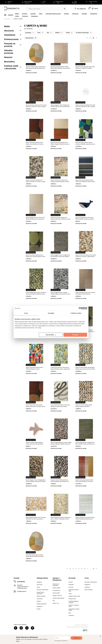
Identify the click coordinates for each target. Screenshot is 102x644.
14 (93, 569)
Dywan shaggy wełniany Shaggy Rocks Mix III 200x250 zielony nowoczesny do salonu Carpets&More (85, 443)
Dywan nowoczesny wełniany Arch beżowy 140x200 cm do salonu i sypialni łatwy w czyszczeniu (86, 256)
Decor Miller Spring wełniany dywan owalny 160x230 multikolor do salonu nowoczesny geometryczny (35, 556)
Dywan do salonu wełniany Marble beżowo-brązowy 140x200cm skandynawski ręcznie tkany (84, 406)
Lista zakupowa (90, 7)
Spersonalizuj (51, 335)
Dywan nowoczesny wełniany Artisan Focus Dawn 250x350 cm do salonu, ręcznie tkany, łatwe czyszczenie (84, 481)
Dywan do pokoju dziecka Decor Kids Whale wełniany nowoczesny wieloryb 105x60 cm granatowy (85, 218)
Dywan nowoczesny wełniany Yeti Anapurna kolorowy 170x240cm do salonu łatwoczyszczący (61, 218)
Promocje (25, 16)
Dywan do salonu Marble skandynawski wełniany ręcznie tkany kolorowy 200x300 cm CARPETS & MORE (85, 368)
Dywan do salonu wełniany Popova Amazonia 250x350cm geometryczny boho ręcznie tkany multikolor (86, 143)
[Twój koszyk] (95, 8)
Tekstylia (84, 14)
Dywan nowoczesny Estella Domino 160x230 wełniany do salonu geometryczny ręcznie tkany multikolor (35, 368)
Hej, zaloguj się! (81, 9)
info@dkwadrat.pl (22, 591)
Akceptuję (75, 335)
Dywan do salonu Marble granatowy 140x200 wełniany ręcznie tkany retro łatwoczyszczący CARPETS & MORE (60, 481)
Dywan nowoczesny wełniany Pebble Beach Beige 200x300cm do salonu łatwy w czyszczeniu (61, 68)
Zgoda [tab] (26, 313)
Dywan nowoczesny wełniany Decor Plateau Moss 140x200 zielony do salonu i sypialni (36, 256)
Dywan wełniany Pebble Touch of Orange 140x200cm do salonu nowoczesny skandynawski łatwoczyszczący (36, 518)
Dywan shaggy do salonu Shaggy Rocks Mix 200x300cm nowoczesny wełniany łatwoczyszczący (60, 256)
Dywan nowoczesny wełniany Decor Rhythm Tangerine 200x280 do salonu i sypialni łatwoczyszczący (60, 143)
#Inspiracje (34, 16)
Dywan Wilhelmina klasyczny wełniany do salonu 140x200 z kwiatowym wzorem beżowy (61, 518)
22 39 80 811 (21, 582)
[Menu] (10, 15)
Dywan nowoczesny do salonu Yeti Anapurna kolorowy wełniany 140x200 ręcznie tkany (60, 181)
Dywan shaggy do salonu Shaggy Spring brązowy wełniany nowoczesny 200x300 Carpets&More (36, 481)
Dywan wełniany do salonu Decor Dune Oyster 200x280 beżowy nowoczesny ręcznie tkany (35, 218)
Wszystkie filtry (31, 38)
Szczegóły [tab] (51, 313)
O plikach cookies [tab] (76, 313)
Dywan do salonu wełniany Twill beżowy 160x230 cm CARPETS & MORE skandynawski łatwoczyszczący (85, 68)
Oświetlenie (94, 14)
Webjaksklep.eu (85, 625)
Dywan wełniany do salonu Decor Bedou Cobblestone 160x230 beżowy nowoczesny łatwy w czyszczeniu (85, 293)
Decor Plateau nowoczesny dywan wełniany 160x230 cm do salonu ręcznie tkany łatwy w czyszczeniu (35, 406)
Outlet (17, 16)
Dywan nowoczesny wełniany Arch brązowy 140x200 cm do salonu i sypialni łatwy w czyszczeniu (36, 181)
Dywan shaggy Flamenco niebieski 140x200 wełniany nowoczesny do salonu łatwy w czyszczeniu (61, 293)
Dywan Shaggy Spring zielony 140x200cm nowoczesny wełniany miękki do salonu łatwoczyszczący (36, 293)
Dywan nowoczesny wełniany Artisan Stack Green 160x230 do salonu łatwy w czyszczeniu (85, 181)
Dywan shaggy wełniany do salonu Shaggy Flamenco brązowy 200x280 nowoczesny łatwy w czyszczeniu (61, 443)
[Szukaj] (65, 9)
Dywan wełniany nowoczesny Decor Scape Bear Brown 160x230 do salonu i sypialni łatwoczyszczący (36, 106)
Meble (17, 14)
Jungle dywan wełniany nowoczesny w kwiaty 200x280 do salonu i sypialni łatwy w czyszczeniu (60, 368)
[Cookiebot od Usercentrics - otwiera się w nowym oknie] (80, 308)
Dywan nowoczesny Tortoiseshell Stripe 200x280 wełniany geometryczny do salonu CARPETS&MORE (85, 518)
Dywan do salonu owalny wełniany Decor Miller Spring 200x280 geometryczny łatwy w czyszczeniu (36, 68)
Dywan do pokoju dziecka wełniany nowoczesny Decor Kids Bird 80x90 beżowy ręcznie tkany (34, 443)
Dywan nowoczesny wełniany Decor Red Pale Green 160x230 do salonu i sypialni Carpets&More (85, 106)
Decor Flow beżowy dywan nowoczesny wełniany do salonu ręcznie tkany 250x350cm (60, 406)
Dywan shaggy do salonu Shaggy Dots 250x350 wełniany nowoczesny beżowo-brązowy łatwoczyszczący (60, 106)
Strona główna (7, 19)
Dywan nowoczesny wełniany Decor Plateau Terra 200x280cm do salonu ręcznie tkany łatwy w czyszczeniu (34, 143)
